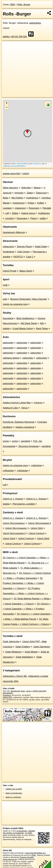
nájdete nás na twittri (14, 789)
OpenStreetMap (22, 164)
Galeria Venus (28, 213)
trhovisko (19, 193)
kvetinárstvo (32, 198)
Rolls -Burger (24, 5)
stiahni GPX (8, 697)
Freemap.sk (37, 164)
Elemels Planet (24, 247)
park (5, 299)
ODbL (34, 855)
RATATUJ (18, 257)
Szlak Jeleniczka (11, 642)
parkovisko (8, 343)
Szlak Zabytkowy (42, 647)
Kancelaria (8, 318)
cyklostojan (36, 465)
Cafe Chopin (23, 252)
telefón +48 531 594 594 (15, 37)
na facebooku (22, 831)
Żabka (30, 193)
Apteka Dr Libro (11, 408)
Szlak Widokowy (13, 652)
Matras (37, 188)
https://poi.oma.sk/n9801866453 (14, 166)
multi (5, 285)
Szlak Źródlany (23, 647)
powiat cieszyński (11, 174)
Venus (24, 408)
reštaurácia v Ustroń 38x (15, 676)
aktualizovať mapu (18, 691)
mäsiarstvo (20, 208)
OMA (12, 5)
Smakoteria (8, 252)
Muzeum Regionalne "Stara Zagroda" (29, 299)
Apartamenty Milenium (14, 232)
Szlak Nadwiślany (24, 657)
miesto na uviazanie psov (15, 304)
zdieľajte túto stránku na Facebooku (19, 832)
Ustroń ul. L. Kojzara (13, 499)
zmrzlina (9, 218)
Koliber (41, 203)
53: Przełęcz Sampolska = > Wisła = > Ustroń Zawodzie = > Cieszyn (23, 583)
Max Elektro (17, 198)
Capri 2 (30, 257)
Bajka (6, 198)
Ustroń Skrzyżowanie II (39, 523)
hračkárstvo (44, 213)
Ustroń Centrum (37, 533)
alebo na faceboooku (14, 793)
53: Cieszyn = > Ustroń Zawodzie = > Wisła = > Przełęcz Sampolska (27, 609)
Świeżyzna (41, 193)
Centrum (38, 403)
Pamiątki (47, 208)
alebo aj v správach (13, 797)
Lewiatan (7, 208)
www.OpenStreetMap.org (35, 853)
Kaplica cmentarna (25, 427)
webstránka (35, 23)
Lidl (7, 213)
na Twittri (29, 833)
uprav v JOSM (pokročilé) (36, 691)
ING (42, 323)
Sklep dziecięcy (10, 188)
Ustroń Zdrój (37, 528)
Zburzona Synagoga (28, 446)
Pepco (34, 218)
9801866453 (8, 693)
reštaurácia (8, 247)
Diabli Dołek (41, 247)
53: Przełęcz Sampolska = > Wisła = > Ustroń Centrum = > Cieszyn (25, 594)
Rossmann (34, 208)
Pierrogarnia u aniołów (24, 504)
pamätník (26, 441)
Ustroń (26, 174)
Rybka (31, 203)
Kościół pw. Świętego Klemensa (19, 422)
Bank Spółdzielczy (26, 318)
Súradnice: (7, 695)
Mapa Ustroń (26, 271)
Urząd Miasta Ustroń (23, 329)
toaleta (6, 329)
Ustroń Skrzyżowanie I (14, 523)
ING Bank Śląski (29, 323)
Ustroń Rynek (10, 271)
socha (6, 441)
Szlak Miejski (31, 652)
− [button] (7, 108)
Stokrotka (26, 188)
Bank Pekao (42, 329)
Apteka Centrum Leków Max (17, 403)
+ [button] (7, 103)
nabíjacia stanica (11, 358)
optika (43, 218)
